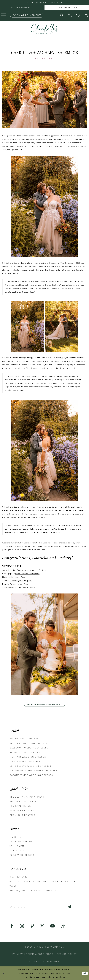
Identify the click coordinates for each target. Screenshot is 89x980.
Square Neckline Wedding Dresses (33, 771)
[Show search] (62, 15)
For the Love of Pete (19, 584)
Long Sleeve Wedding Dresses (30, 766)
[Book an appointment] (27, 15)
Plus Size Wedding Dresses (28, 743)
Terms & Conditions (40, 954)
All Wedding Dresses (24, 739)
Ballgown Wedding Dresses (29, 748)
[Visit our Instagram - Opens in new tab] (22, 926)
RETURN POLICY (67, 954)
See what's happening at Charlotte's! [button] (45, 2)
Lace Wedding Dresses (25, 761)
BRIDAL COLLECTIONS (23, 801)
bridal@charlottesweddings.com (33, 891)
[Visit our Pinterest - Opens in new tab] (32, 926)
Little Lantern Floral (17, 577)
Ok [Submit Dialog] (85, 973)
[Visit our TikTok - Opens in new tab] (63, 926)
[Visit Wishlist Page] (78, 15)
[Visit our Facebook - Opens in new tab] (12, 926)
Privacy (18, 954)
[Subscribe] (68, 907)
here (62, 977)
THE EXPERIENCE (20, 806)
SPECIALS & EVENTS (22, 811)
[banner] (44, 29)
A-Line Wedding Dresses (26, 752)
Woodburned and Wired (25, 588)
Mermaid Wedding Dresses (28, 757)
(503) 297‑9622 (19, 877)
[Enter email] (40, 907)
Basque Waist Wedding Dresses (31, 775)
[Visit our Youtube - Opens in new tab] (52, 926)
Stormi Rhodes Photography (28, 574)
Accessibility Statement (44, 961)
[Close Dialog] (4, 973)
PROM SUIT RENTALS (22, 815)
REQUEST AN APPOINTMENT (27, 797)
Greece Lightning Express (21, 581)
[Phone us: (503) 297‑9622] (70, 15)
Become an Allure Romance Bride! (45, 704)
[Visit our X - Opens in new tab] (42, 926)
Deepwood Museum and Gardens (31, 570)
